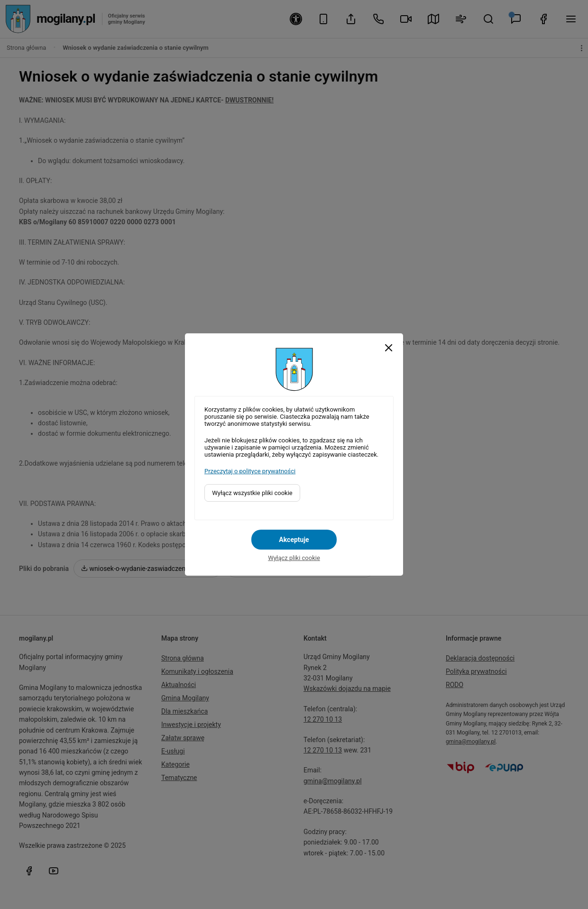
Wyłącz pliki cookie (294, 558)
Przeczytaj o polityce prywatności (250, 471)
